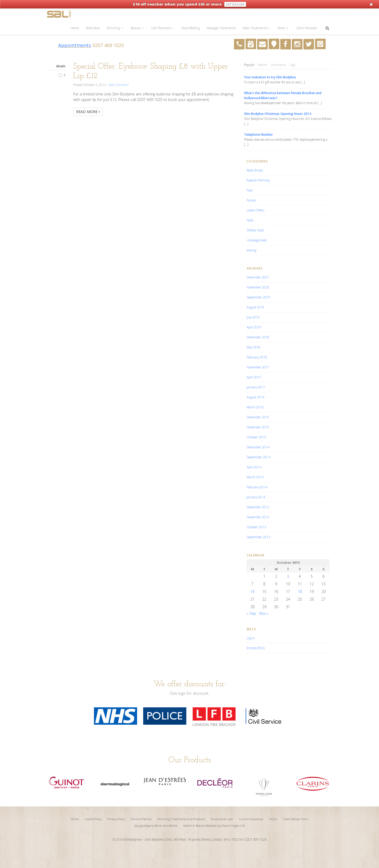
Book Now (93, 28)
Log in (251, 638)
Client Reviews (306, 28)
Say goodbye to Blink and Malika (156, 826)
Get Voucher (235, 4)
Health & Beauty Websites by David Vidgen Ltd (214, 826)
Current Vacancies (251, 819)
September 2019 (258, 297)
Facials (251, 200)
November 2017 (258, 367)
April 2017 (254, 377)
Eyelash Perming (258, 180)
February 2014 (257, 487)
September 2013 (258, 537)
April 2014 (254, 467)
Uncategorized (257, 240)
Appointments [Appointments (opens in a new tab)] (75, 45)
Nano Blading (191, 28)
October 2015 (256, 437)
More (283, 28)
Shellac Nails (255, 230)
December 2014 (258, 447)
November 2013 (258, 517)
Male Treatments (257, 28)
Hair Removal (163, 28)
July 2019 (253, 317)
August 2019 (255, 307)
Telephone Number (258, 134)
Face (250, 190)
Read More (88, 112)
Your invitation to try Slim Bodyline (270, 77)
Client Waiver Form (296, 819)
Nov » (264, 613)
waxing (251, 250)
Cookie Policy (93, 819)
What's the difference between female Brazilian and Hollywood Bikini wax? (283, 95)
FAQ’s (273, 819)
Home (75, 28)
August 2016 (255, 397)
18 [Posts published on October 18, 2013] (300, 592)
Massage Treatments (221, 28)
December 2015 (258, 417)
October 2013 (256, 527)
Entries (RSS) (256, 648)
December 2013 (258, 507)
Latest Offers (255, 210)
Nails (250, 220)
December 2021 (258, 277)
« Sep (251, 613)
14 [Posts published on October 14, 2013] (252, 592)
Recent (263, 65)
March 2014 (255, 477)
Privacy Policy (116, 819)
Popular (249, 65)
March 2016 (255, 407)
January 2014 (256, 497)
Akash (61, 66)
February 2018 (257, 357)
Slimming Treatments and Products (181, 819)
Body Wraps (255, 170)
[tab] (249, 65)
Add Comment (119, 85)
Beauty (138, 28)
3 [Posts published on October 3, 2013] (288, 576)
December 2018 (258, 337)
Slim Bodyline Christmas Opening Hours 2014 (278, 114)
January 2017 (256, 387)
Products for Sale (222, 819)
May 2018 (253, 347)
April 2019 (254, 327)
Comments (278, 65)
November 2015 (258, 427)
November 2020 (258, 287)
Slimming (115, 28)
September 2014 (258, 457)
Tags (292, 65)
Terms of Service (141, 819)
